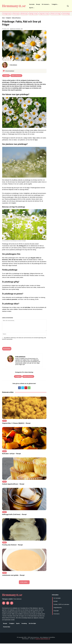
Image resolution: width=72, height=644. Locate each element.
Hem (3, 18)
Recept (4, 421)
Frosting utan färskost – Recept (12, 545)
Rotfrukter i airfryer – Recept (11, 454)
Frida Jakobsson (14, 65)
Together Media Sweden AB (43, 639)
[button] (68, 6)
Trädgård (8, 18)
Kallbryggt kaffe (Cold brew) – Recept (14, 515)
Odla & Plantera (16, 18)
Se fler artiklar (24, 583)
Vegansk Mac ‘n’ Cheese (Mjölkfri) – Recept (16, 424)
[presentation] (11, 344)
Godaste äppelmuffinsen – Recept (13, 485)
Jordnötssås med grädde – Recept (13, 576)
